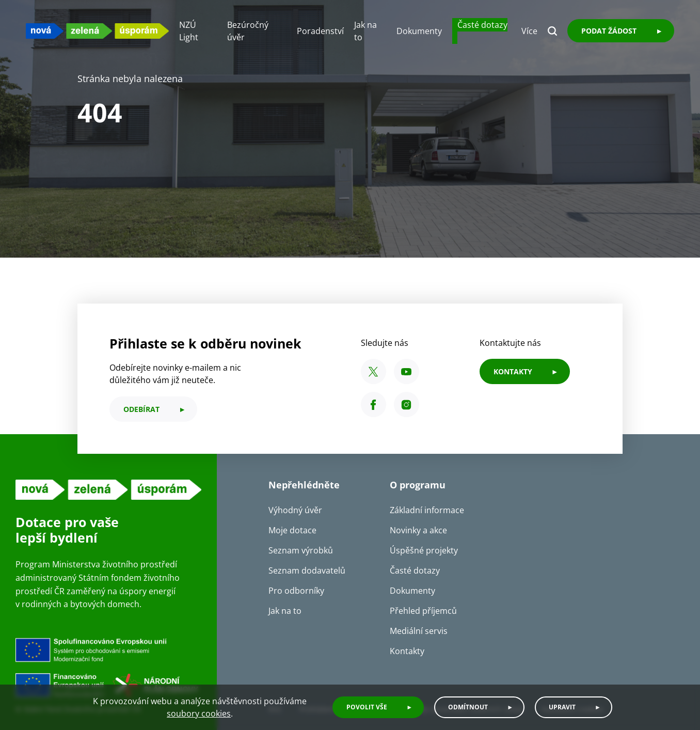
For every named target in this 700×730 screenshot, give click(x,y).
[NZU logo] (97, 31)
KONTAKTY (513, 371)
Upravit (562, 707)
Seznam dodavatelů (307, 570)
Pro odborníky (296, 591)
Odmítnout (468, 707)
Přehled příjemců (423, 611)
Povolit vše (367, 707)
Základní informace (427, 510)
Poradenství (320, 31)
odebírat (141, 409)
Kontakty (407, 651)
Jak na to (285, 611)
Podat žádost (609, 31)
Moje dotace (292, 530)
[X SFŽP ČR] (373, 371)
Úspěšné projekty (424, 550)
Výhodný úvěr (295, 510)
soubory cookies (199, 713)
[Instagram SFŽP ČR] (407, 404)
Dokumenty (419, 31)
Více (529, 31)
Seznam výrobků (301, 550)
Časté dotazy (482, 25)
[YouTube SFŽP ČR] (407, 371)
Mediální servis (419, 631)
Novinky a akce (418, 530)
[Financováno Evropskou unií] (108, 668)
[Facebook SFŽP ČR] (373, 404)
